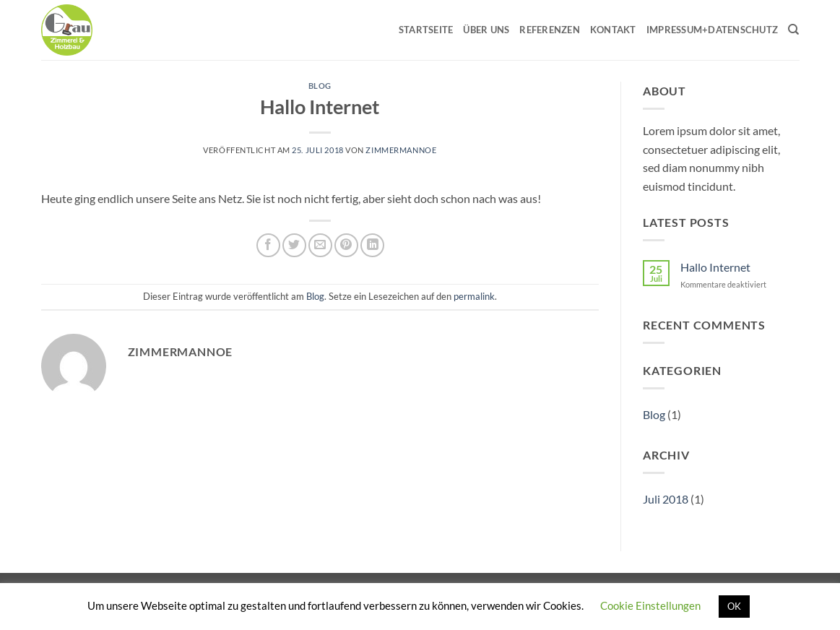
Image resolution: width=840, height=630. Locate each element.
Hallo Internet (715, 267)
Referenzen (550, 30)
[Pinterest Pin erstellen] (346, 245)
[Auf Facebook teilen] (268, 245)
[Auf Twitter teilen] (294, 245)
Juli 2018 (666, 499)
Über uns (486, 30)
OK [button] (734, 606)
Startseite (426, 30)
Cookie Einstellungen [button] (650, 605)
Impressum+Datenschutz (712, 30)
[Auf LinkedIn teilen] (372, 245)
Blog (320, 86)
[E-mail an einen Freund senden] (320, 245)
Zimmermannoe (401, 150)
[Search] (793, 30)
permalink (474, 296)
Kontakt (613, 30)
